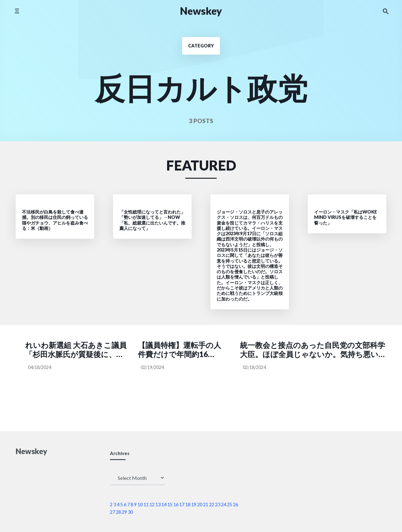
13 (158, 505)
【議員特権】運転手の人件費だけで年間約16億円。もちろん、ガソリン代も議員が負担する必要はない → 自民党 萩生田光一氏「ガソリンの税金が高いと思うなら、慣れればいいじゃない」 (179, 350)
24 (224, 505)
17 (182, 505)
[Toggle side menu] (17, 11)
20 (200, 505)
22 (212, 505)
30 (130, 512)
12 (152, 505)
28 (118, 512)
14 (164, 505)
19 (194, 505)
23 (218, 505)
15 (170, 505)
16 (176, 505)
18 (188, 505)
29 (124, 512)
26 (236, 505)
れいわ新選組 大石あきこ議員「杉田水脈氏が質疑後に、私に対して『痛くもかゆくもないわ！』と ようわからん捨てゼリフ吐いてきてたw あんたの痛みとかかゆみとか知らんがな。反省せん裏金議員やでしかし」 (76, 350)
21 (206, 505)
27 (112, 512)
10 (140, 505)
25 (230, 505)
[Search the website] (386, 11)
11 (146, 505)
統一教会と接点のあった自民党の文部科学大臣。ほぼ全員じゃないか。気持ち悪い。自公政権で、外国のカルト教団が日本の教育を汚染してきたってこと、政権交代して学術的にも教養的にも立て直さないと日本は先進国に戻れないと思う (313, 350)
